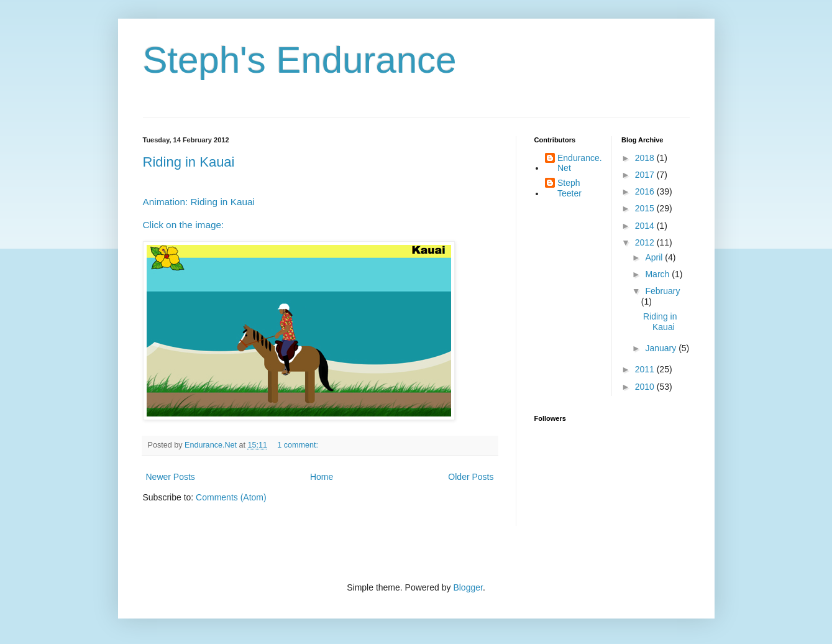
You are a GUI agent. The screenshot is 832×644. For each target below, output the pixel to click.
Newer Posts (171, 477)
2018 (646, 158)
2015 (646, 208)
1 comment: (299, 445)
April (655, 257)
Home (322, 477)
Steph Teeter (569, 188)
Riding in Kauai (189, 162)
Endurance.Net (580, 163)
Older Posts (471, 477)
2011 (646, 369)
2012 (646, 242)
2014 (646, 226)
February (662, 291)
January (662, 348)
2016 (646, 191)
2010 (646, 387)
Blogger (468, 587)
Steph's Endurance (300, 60)
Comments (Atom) (231, 497)
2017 (646, 175)
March (658, 274)
